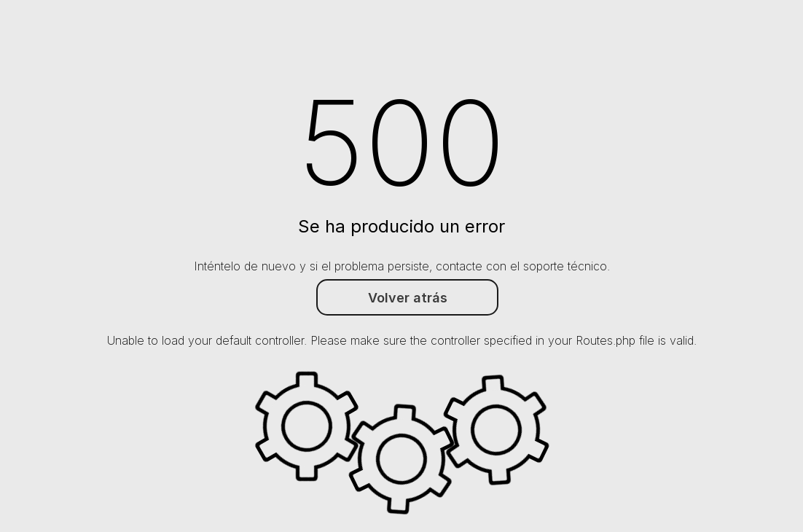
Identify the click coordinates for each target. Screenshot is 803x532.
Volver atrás (408, 298)
